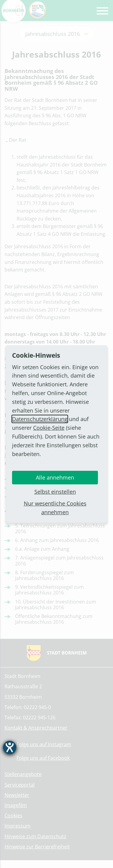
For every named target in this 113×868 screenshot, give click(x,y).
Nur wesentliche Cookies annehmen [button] (55, 508)
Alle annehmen (55, 477)
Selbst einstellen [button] (55, 492)
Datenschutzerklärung (40, 419)
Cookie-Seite (49, 428)
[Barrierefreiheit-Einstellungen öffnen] (10, 747)
